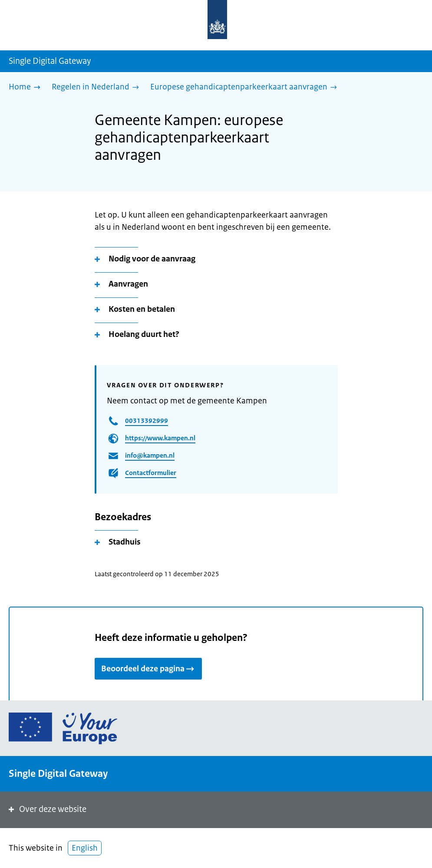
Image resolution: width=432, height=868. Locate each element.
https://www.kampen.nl (160, 438)
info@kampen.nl (150, 455)
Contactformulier (151, 473)
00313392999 (147, 421)
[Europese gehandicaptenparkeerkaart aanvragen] (246, 87)
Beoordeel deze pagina (148, 669)
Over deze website (47, 809)
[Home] (27, 87)
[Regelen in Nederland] (97, 87)
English (85, 848)
